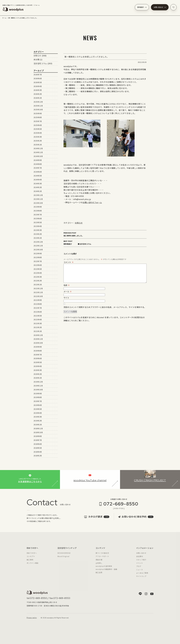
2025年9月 (38, 113)
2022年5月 (38, 269)
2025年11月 (38, 106)
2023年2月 (38, 234)
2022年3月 (38, 277)
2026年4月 (38, 86)
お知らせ (79, 223)
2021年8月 (38, 304)
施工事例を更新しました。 (105, 234)
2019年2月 (38, 421)
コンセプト (31, 558)
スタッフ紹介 (141, 562)
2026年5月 (38, 82)
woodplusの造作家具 (104, 568)
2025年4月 (38, 133)
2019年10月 (38, 390)
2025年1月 (38, 145)
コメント (69, 262)
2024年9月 (38, 160)
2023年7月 (38, 215)
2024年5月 (38, 176)
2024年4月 (38, 180)
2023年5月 (38, 222)
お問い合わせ (160, 7)
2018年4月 (38, 452)
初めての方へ (32, 555)
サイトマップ (141, 578)
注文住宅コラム (40, 63)
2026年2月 (38, 94)
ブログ (139, 568)
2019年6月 (38, 405)
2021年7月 (38, 308)
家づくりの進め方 (102, 555)
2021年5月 (38, 316)
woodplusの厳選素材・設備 (106, 571)
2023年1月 (38, 238)
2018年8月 (38, 436)
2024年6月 (38, 172)
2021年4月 (38, 320)
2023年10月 (38, 203)
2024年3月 (38, 184)
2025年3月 (38, 137)
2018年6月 (38, 444)
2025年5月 (38, 129)
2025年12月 (38, 102)
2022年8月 (38, 257)
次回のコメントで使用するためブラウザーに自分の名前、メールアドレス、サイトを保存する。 (105, 307)
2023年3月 (38, 230)
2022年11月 (38, 246)
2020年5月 (38, 362)
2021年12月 (38, 288)
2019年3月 (38, 417)
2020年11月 (38, 339)
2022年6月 (38, 265)
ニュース (140, 572)
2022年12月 (38, 242)
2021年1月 (38, 331)
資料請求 (142, 7)
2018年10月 (38, 432)
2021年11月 (38, 292)
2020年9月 (38, 347)
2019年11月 (38, 386)
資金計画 (99, 562)
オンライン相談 (33, 565)
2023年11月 (38, 199)
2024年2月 (38, 187)
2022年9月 (38, 253)
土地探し (99, 565)
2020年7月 (38, 355)
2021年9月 (38, 300)
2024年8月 (38, 164)
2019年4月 (38, 413)
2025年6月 (38, 125)
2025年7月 (38, 121)
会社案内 (140, 558)
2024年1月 (38, 191)
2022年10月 (38, 250)
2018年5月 (38, 448)
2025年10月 (38, 110)
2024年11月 (38, 152)
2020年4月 (38, 366)
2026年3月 (38, 90)
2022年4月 (38, 273)
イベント (140, 565)
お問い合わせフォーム (92, 202)
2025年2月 (38, 141)
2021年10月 (38, 296)
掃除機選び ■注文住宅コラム (105, 242)
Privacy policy (32, 620)
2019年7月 (38, 401)
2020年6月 (38, 358)
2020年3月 (38, 370)
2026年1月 (38, 98)
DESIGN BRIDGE (64, 555)
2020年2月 (38, 374)
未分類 (36, 59)
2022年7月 (38, 261)
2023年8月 (38, 211)
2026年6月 (38, 78)
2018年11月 (38, 428)
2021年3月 (38, 323)
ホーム (4, 18)
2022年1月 (38, 285)
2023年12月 (38, 195)
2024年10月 (38, 156)
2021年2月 (38, 327)
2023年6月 (38, 219)
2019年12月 (38, 382)
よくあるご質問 (142, 575)
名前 (67, 285)
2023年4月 (38, 226)
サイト (66, 298)
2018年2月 (38, 456)
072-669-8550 (121, 506)
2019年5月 (38, 409)
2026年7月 (38, 75)
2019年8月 (38, 397)
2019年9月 (38, 394)
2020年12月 (38, 335)
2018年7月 (38, 440)
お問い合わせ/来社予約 (136, 519)
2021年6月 (38, 312)
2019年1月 (38, 425)
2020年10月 (38, 343)
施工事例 (30, 562)
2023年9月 (38, 207)
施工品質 (99, 575)
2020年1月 (38, 378)
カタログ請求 (97, 519)
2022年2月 (38, 281)
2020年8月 (38, 351)
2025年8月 (38, 117)
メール (68, 291)
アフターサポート (102, 558)
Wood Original (63, 558)
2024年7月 (38, 168)
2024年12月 (38, 148)
